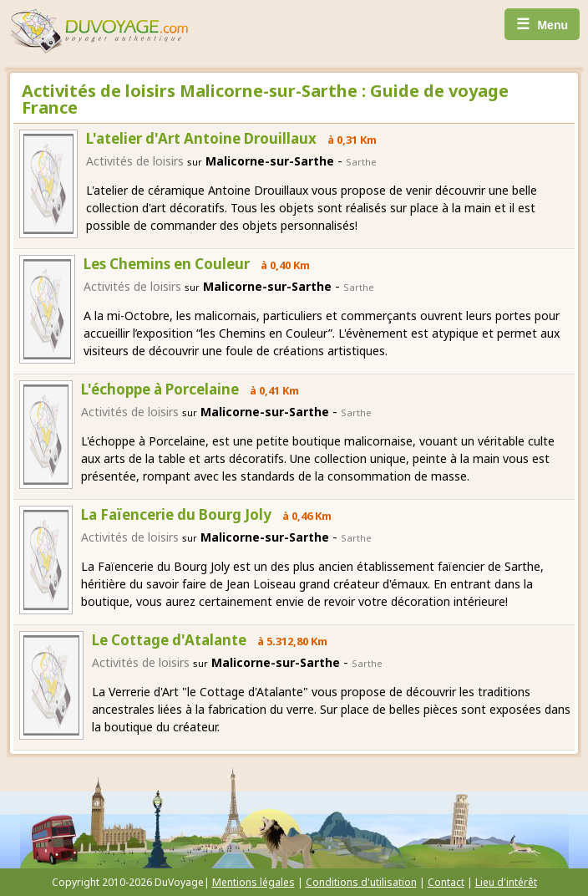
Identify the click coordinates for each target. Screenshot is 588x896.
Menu (542, 24)
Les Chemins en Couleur (167, 264)
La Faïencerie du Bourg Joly (176, 514)
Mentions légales (253, 882)
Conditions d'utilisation (361, 882)
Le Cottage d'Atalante (169, 640)
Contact (446, 882)
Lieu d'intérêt (506, 882)
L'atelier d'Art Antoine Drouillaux (201, 138)
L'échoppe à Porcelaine (160, 389)
